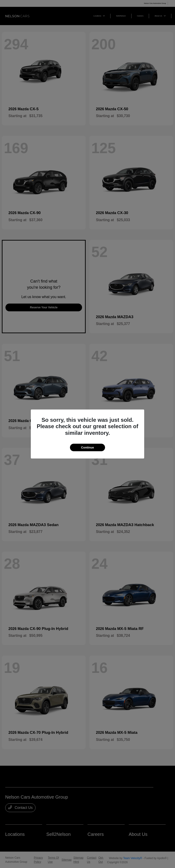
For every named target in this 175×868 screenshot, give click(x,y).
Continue (87, 447)
